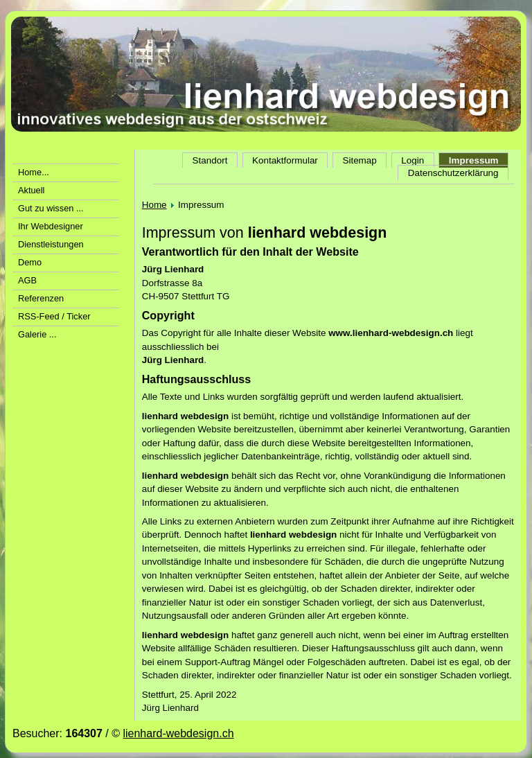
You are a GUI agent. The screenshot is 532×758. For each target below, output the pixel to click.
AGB (27, 280)
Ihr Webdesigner (51, 226)
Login (413, 160)
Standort (210, 160)
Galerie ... (37, 334)
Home (154, 205)
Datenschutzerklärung (453, 173)
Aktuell (31, 190)
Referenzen (41, 298)
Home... (34, 172)
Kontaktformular (285, 160)
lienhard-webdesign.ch (178, 733)
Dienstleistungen (51, 244)
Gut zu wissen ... (51, 208)
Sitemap (359, 160)
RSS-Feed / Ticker (54, 316)
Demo (30, 262)
